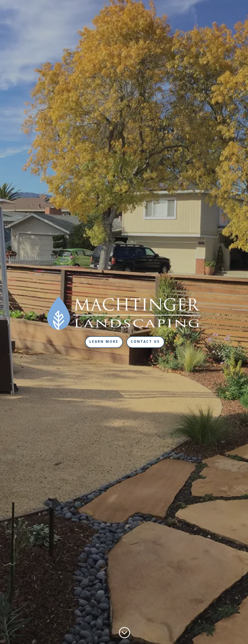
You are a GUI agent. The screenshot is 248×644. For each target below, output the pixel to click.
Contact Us (145, 342)
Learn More (104, 342)
